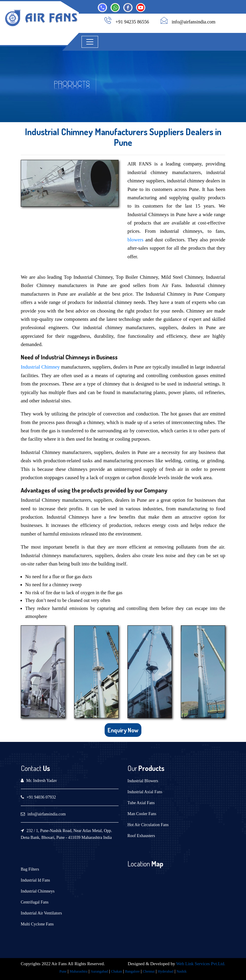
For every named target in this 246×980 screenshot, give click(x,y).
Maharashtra (79, 971)
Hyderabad (166, 971)
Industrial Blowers (143, 781)
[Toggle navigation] (90, 42)
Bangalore (132, 971)
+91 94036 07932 (41, 797)
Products (151, 768)
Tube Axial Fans (141, 803)
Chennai (149, 971)
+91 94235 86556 (132, 22)
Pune (63, 971)
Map (157, 864)
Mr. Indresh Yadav (42, 781)
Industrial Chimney (40, 367)
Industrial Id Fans (35, 880)
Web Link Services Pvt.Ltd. (201, 964)
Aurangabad (99, 971)
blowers (135, 240)
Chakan (117, 971)
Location (139, 864)
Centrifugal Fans (35, 902)
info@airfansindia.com (194, 22)
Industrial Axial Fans (145, 792)
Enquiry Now (123, 730)
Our (132, 768)
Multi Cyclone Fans (37, 924)
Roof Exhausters (141, 836)
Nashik (181, 971)
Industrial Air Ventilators (41, 913)
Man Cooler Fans (142, 814)
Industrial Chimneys (38, 891)
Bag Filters (30, 869)
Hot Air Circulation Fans (148, 825)
